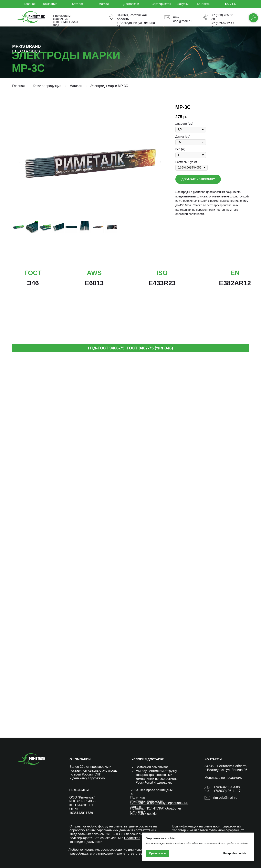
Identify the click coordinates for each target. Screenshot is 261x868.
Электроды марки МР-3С (109, 86)
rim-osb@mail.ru (225, 798)
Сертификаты (161, 4)
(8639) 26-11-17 (229, 791)
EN (234, 4)
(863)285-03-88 (228, 787)
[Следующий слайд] (160, 162)
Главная (30, 4)
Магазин (105, 4)
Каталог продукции (47, 86)
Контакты (204, 4)
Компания (50, 4)
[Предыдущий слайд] (19, 162)
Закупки (183, 4)
